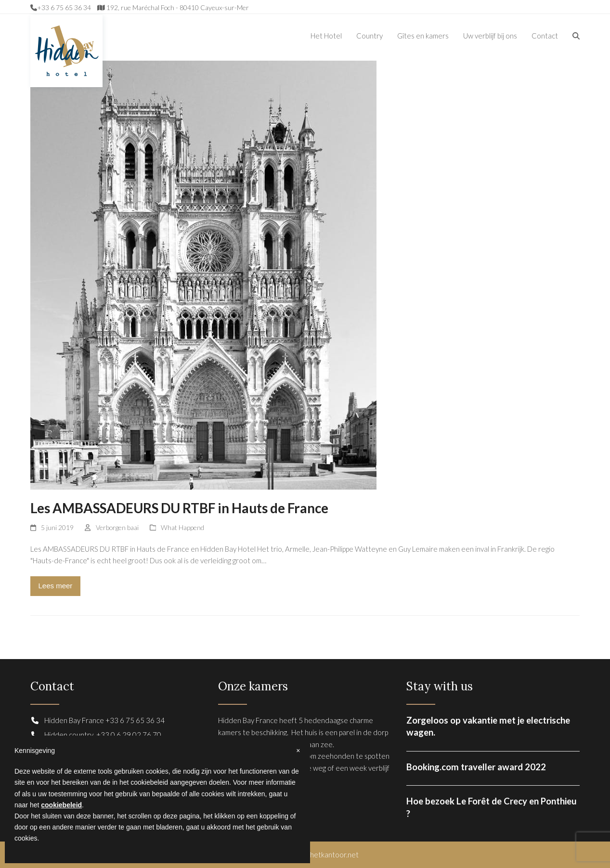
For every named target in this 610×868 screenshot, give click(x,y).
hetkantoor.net (334, 855)
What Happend (182, 527)
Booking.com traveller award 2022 (476, 767)
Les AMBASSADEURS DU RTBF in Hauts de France (179, 508)
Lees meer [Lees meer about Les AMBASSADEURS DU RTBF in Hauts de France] (55, 586)
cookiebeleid (61, 805)
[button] (576, 36)
